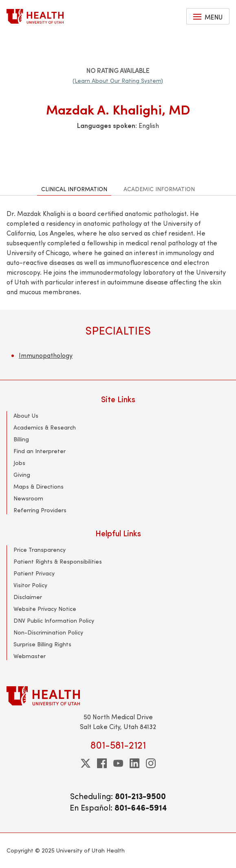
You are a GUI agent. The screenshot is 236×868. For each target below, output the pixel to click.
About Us (26, 415)
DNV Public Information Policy (54, 620)
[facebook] (102, 763)
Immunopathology (46, 355)
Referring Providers (40, 510)
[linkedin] (135, 763)
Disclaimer (28, 597)
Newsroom (28, 498)
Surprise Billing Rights (42, 644)
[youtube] (118, 763)
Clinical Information (74, 189)
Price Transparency (40, 550)
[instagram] (151, 763)
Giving (22, 475)
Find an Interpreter (40, 451)
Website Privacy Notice (45, 609)
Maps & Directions (39, 486)
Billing (21, 439)
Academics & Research (45, 427)
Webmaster (30, 656)
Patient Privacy (34, 573)
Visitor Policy (30, 585)
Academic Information (159, 189)
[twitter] (86, 763)
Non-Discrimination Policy (48, 632)
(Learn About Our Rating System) (118, 80)
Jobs (19, 463)
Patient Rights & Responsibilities (58, 561)
